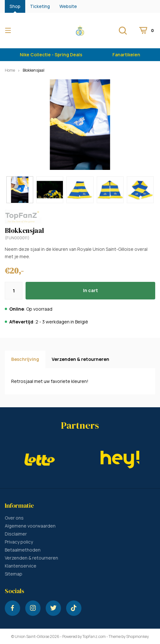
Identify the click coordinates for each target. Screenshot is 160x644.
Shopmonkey (137, 636)
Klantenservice (21, 566)
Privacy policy (19, 542)
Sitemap (14, 574)
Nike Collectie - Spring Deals (51, 55)
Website (68, 6)
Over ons (14, 518)
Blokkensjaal (34, 70)
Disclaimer (16, 534)
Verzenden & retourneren (80, 359)
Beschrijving (25, 359)
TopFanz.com (94, 636)
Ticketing (40, 6)
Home (10, 70)
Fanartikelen (126, 55)
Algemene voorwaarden (30, 526)
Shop (15, 6)
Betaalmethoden (23, 550)
